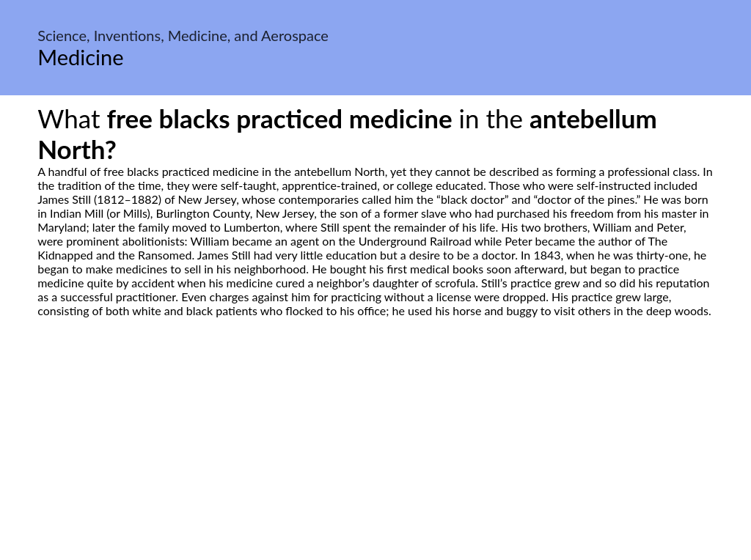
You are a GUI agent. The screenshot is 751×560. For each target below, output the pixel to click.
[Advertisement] (375, 455)
